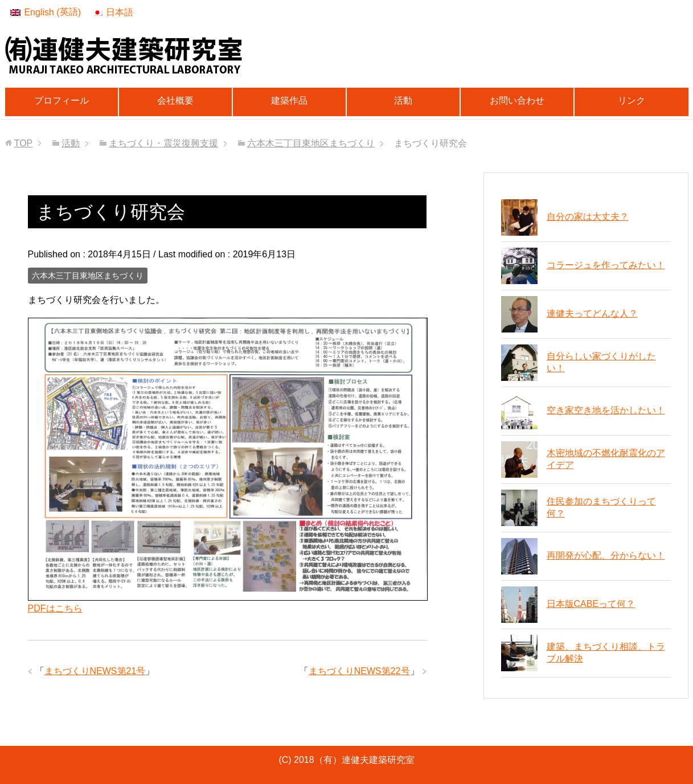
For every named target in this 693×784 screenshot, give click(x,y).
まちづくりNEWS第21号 (95, 671)
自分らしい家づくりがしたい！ (601, 362)
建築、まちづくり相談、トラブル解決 (606, 652)
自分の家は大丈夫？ (588, 217)
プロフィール (61, 100)
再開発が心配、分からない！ (606, 555)
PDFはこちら (55, 608)
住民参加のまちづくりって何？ (601, 507)
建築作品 (289, 100)
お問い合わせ (517, 100)
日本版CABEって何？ (591, 604)
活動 (403, 100)
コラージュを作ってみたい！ (606, 265)
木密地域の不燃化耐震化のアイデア (606, 459)
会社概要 (175, 100)
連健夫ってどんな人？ (592, 313)
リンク (632, 100)
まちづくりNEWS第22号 (359, 671)
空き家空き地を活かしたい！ (606, 410)
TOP (24, 143)
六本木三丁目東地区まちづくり (88, 276)
